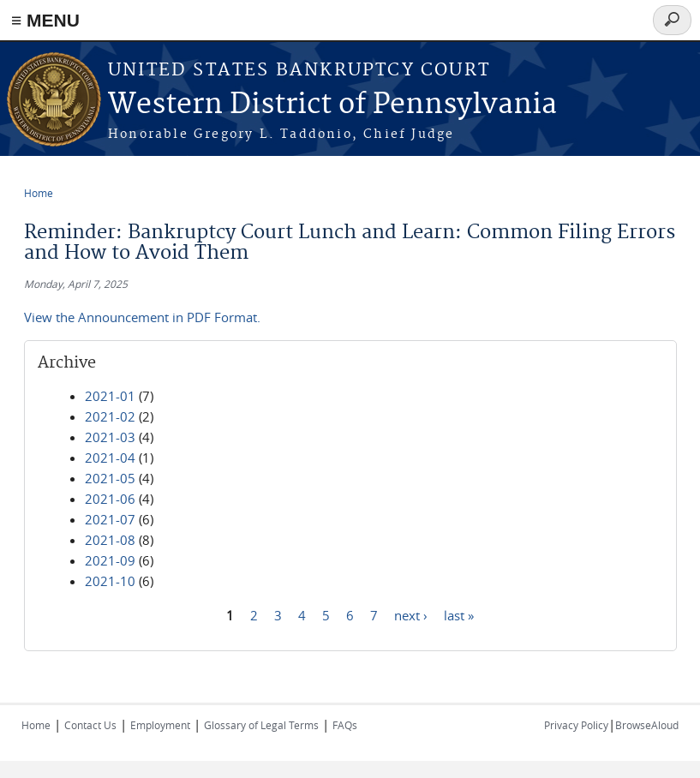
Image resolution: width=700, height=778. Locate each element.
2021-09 (110, 560)
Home (39, 193)
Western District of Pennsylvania (332, 105)
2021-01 (110, 396)
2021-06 (110, 499)
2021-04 (110, 458)
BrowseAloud (647, 725)
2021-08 (110, 540)
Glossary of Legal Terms (261, 725)
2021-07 (110, 519)
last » (459, 614)
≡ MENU (45, 20)
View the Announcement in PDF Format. (142, 317)
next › (411, 614)
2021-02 (110, 416)
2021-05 (110, 478)
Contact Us (90, 725)
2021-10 (110, 581)
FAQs (345, 725)
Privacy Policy (576, 725)
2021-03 (110, 437)
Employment (160, 725)
